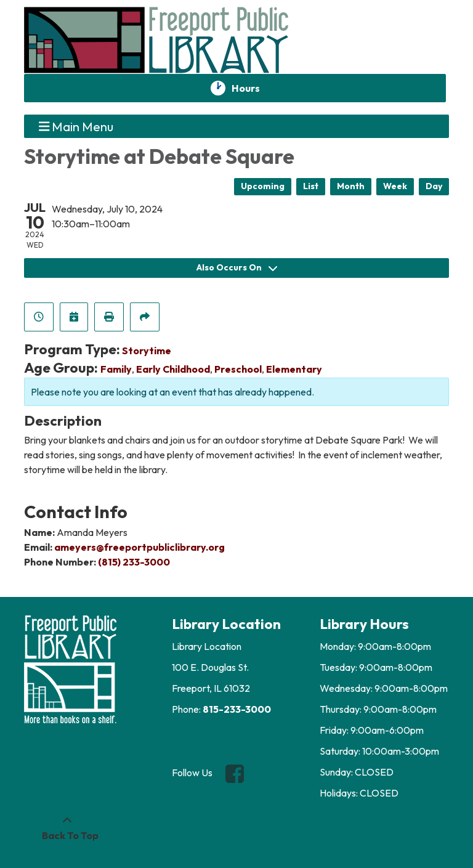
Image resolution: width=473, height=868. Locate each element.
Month (351, 186)
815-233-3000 (237, 709)
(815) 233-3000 (134, 562)
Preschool (238, 369)
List (311, 186)
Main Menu (76, 126)
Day (434, 186)
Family (116, 369)
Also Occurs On (237, 267)
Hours (253, 88)
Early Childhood (173, 369)
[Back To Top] (67, 828)
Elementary (294, 369)
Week (395, 186)
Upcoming (263, 186)
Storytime (147, 351)
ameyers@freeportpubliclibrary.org (139, 547)
